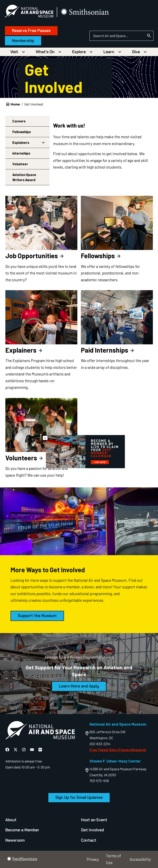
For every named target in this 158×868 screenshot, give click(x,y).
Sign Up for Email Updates (79, 797)
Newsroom (15, 840)
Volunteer (20, 164)
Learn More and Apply (79, 686)
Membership (24, 41)
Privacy (93, 859)
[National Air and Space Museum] (30, 12)
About (11, 820)
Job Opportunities (35, 256)
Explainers (21, 142)
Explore (79, 52)
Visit (14, 52)
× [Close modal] (45, 438)
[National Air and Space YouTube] (32, 749)
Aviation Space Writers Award (24, 177)
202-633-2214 (100, 744)
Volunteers (24, 458)
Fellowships (22, 132)
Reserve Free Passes (32, 31)
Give (136, 52)
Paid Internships (108, 350)
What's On (45, 52)
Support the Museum (37, 616)
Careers (19, 121)
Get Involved (92, 830)
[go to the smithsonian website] (86, 12)
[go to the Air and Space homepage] (40, 731)
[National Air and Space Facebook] (8, 749)
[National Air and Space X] (16, 749)
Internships (21, 153)
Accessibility (140, 859)
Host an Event (94, 820)
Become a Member (22, 830)
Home (15, 104)
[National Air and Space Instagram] (24, 749)
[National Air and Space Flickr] (40, 749)
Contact (89, 840)
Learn (109, 52)
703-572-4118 (99, 781)
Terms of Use (113, 859)
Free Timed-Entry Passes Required (118, 750)
